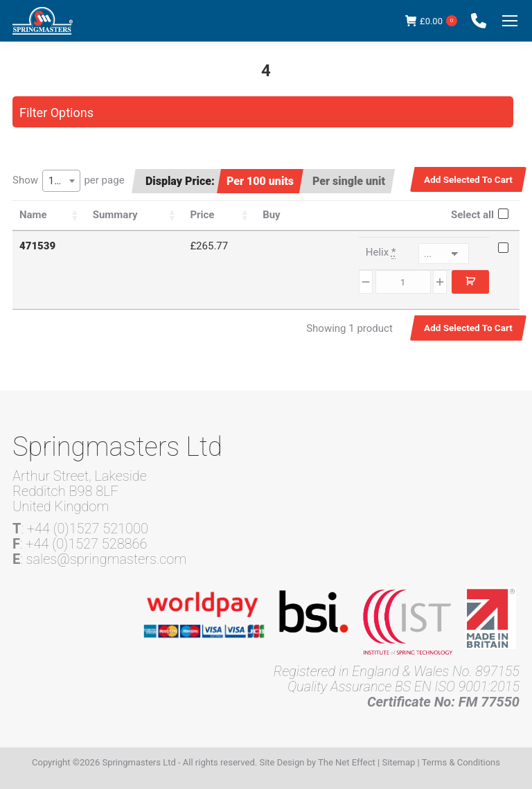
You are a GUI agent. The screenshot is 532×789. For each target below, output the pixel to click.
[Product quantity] (403, 282)
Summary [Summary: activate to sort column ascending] (115, 215)
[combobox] (61, 181)
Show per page (69, 181)
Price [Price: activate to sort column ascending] (202, 215)
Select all (472, 215)
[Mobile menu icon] (510, 21)
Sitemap (398, 762)
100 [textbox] (57, 181)
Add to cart (470, 282)
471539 (37, 246)
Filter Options (56, 113)
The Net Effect (347, 762)
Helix (381, 252)
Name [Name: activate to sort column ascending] (33, 215)
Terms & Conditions (461, 762)
